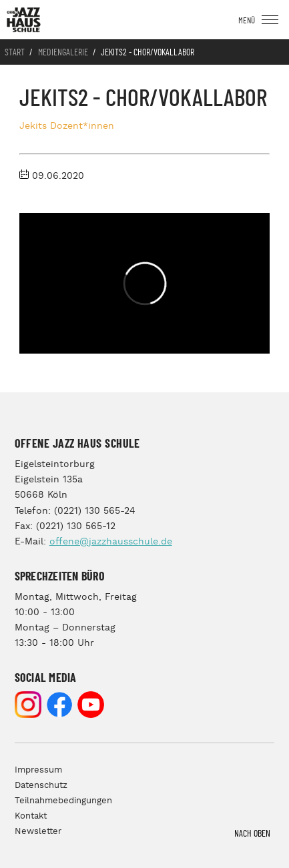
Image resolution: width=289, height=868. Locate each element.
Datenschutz (41, 786)
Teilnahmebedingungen (63, 801)
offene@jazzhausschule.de (111, 542)
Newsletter (38, 832)
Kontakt (31, 816)
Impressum (38, 770)
